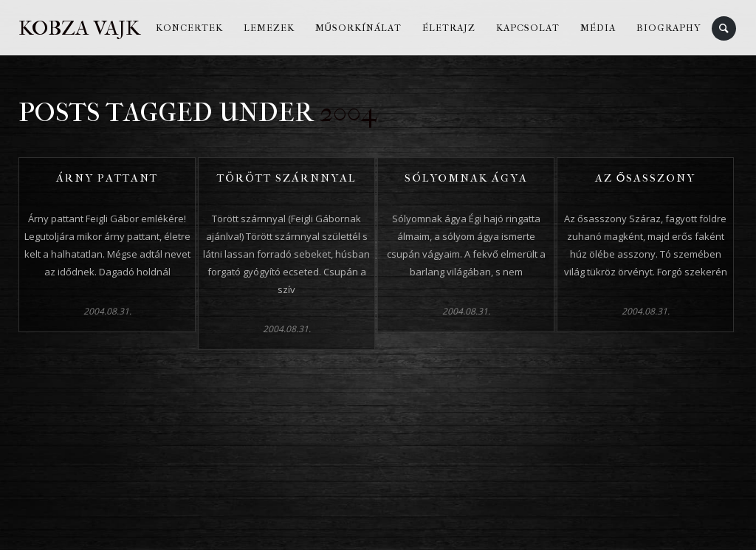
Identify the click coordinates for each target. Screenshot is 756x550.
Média (598, 28)
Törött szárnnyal (286, 178)
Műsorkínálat (358, 28)
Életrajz (449, 28)
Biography (669, 28)
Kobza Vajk (79, 28)
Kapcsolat (528, 28)
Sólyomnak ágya (466, 178)
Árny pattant (107, 178)
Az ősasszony (646, 178)
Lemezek (269, 28)
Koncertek (189, 28)
